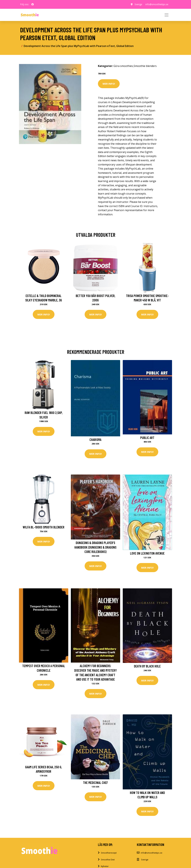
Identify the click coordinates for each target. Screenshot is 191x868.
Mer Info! (109, 84)
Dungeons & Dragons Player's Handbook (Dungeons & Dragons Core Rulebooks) (95, 547)
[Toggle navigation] (167, 15)
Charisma (95, 440)
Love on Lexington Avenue (147, 553)
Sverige (138, 4)
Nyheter (105, 866)
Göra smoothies (123, 66)
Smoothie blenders (145, 66)
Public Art (147, 438)
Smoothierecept (109, 853)
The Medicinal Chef (95, 782)
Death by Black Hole (147, 666)
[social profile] (33, 4)
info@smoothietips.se (157, 4)
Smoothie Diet (108, 860)
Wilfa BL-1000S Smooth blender (44, 527)
